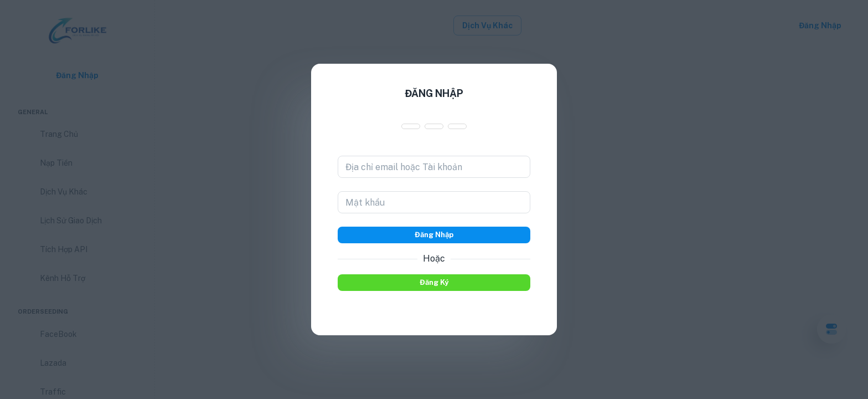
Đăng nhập (434, 235)
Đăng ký (434, 283)
